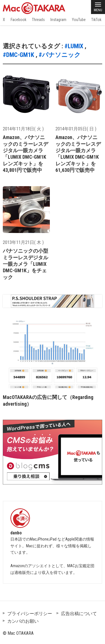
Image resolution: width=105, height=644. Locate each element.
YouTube (79, 20)
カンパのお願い (23, 621)
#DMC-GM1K (18, 55)
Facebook (18, 20)
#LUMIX (74, 46)
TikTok (96, 20)
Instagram (58, 20)
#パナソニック (60, 55)
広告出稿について (79, 614)
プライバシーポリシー (30, 614)
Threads (38, 20)
